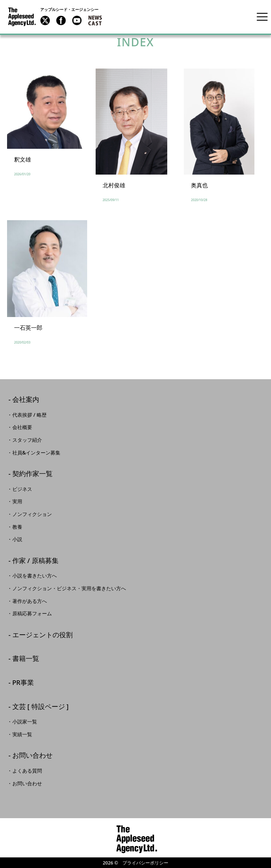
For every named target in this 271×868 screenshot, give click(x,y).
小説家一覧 (25, 722)
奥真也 (199, 185)
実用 (17, 502)
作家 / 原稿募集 (35, 561)
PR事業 (23, 683)
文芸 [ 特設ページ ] (41, 707)
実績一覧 (22, 734)
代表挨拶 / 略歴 (29, 415)
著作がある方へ (30, 601)
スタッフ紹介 (27, 440)
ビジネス (22, 489)
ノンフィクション (32, 514)
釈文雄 (23, 159)
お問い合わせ (32, 756)
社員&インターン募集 (37, 453)
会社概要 (22, 427)
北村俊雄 (114, 185)
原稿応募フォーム (32, 614)
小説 (17, 539)
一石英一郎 (28, 328)
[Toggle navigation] (262, 17)
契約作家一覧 (32, 474)
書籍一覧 (26, 659)
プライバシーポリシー (145, 863)
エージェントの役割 (43, 635)
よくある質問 (27, 771)
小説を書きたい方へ (35, 576)
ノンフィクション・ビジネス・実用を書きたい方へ (69, 588)
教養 (17, 527)
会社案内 (26, 400)
